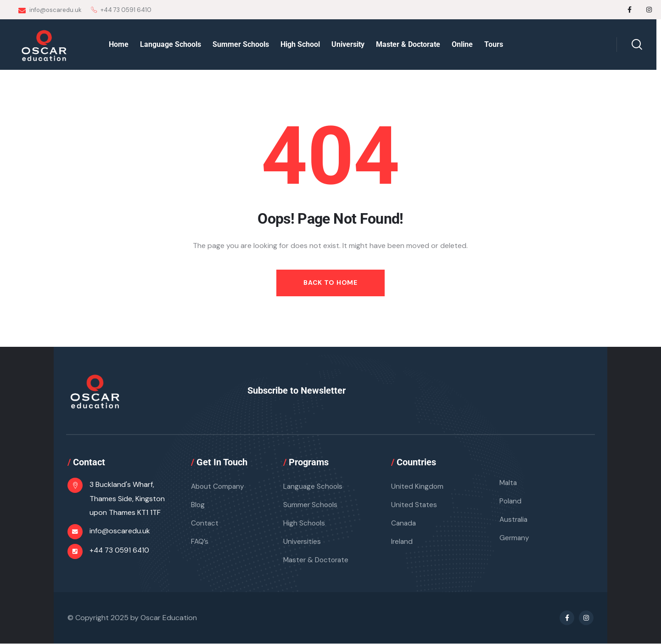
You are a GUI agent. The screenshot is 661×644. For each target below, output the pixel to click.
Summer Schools (311, 505)
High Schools (305, 523)
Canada (404, 523)
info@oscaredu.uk (50, 10)
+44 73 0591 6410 (120, 551)
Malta (509, 483)
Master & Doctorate (318, 560)
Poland (511, 501)
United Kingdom (417, 487)
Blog (198, 505)
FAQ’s (200, 542)
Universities (302, 542)
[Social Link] (630, 10)
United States (414, 505)
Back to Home (330, 282)
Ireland (402, 542)
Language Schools (314, 487)
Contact (205, 523)
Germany (515, 538)
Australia (514, 520)
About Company (219, 487)
